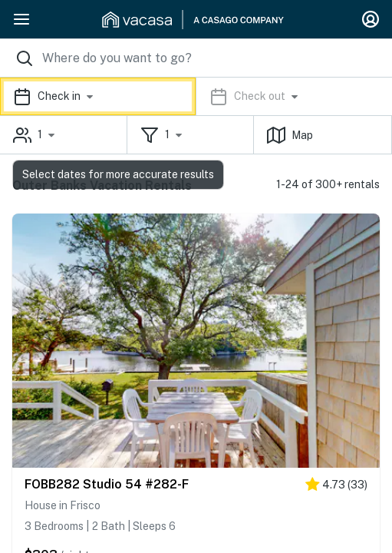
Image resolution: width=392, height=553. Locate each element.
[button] (196, 96)
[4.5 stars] (336, 487)
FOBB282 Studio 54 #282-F (107, 484)
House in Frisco (63, 505)
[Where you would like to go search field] (196, 58)
